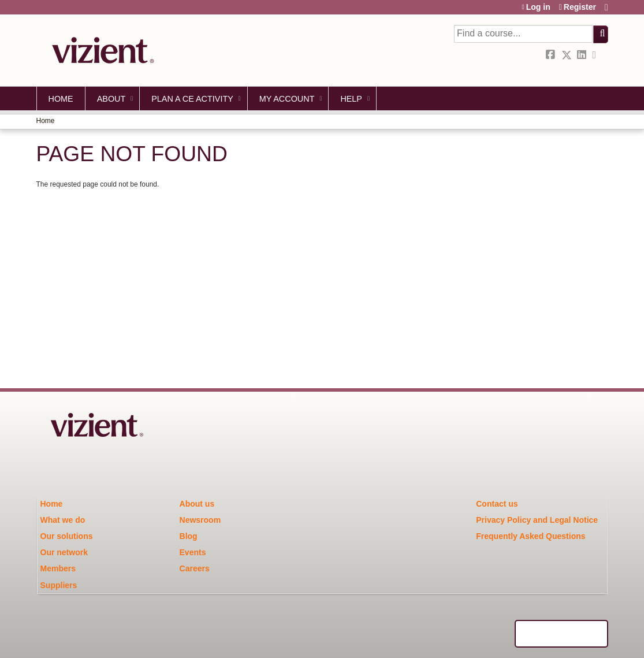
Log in (538, 7)
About (111, 99)
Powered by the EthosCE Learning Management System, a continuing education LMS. (561, 634)
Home (61, 99)
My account (287, 99)
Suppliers (59, 585)
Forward (598, 55)
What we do (63, 520)
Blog (189, 536)
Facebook (552, 55)
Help (351, 99)
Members (58, 568)
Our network (64, 552)
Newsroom (200, 520)
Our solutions (67, 536)
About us (197, 504)
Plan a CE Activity (192, 99)
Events (193, 552)
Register (580, 7)
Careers (195, 568)
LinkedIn (583, 55)
